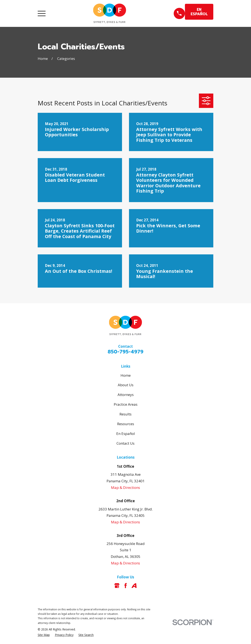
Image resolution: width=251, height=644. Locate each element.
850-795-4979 (125, 352)
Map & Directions (125, 487)
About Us (126, 385)
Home (126, 375)
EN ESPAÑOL (199, 12)
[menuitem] (44, 635)
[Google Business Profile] (117, 586)
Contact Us (125, 443)
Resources (126, 424)
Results (125, 414)
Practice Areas (126, 404)
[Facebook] (126, 586)
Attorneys (126, 395)
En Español (126, 434)
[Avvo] (134, 586)
